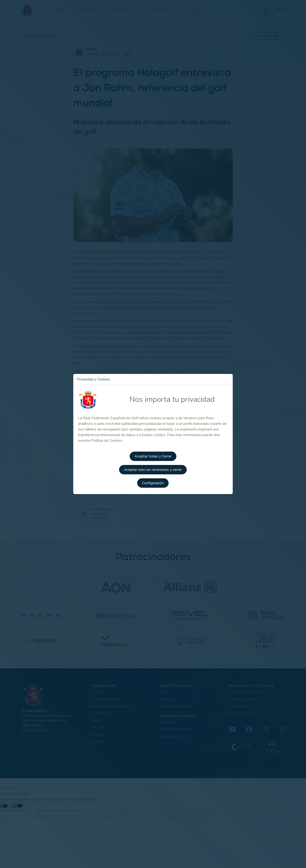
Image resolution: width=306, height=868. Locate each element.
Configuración (153, 482)
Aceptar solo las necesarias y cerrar (153, 468)
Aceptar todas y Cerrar (153, 455)
